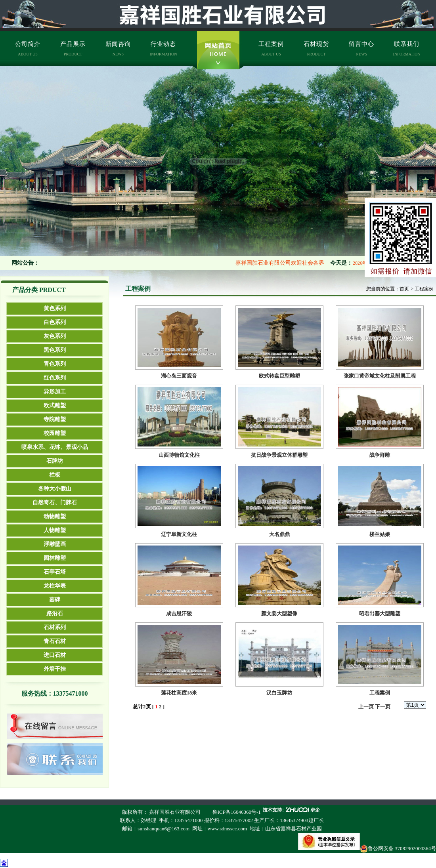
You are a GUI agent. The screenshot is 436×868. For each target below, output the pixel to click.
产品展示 (73, 49)
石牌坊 (55, 461)
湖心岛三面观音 (179, 376)
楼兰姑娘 (380, 534)
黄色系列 (55, 308)
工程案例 (271, 49)
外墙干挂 (55, 669)
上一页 (366, 707)
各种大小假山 (55, 489)
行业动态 (163, 49)
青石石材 (55, 641)
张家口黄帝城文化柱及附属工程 (380, 376)
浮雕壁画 (55, 544)
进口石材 (55, 655)
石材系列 (55, 627)
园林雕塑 (55, 558)
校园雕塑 (55, 433)
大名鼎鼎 (279, 534)
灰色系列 (55, 336)
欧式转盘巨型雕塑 (279, 376)
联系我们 (407, 49)
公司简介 (28, 49)
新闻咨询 (118, 49)
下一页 (383, 707)
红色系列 (55, 378)
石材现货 (316, 49)
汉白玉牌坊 (279, 693)
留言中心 (361, 49)
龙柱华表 (55, 586)
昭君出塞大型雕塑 (380, 613)
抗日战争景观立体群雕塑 (279, 455)
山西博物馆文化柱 (179, 455)
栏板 (55, 475)
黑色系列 (55, 350)
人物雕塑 (55, 530)
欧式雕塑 (55, 405)
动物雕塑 (55, 516)
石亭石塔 (55, 572)
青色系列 (55, 364)
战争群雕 (380, 455)
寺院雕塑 (55, 419)
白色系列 (55, 322)
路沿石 (55, 613)
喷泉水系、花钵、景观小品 (55, 447)
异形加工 (55, 392)
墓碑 (55, 600)
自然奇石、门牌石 (55, 503)
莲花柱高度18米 (179, 693)
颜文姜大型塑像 (279, 613)
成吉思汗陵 (179, 613)
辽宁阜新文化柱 (179, 534)
